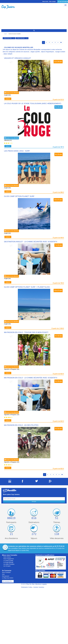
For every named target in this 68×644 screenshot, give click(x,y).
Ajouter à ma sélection (12, 93)
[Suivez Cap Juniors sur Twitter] (37, 482)
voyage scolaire (60, 52)
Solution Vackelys (39, 587)
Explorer (8, 99)
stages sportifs (35, 52)
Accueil (5, 34)
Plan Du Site (30, 584)
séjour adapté (8, 54)
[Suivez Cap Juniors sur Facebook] (22, 482)
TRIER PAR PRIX (8, 38)
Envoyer (34, 502)
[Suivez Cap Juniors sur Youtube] (10, 482)
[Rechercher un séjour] (34, 31)
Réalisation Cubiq (27, 587)
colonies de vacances (22, 52)
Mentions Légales (41, 584)
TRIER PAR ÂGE (21, 38)
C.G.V (23, 584)
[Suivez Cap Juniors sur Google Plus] (50, 482)
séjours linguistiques (47, 52)
